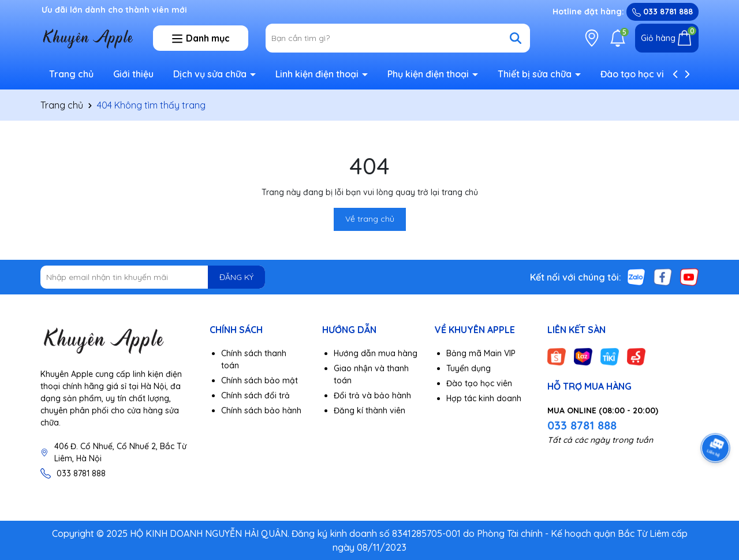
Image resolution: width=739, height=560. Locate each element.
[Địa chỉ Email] (153, 277)
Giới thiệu (133, 74)
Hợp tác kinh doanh (484, 398)
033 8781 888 (663, 12)
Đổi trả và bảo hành (372, 395)
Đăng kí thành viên (369, 410)
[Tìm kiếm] (516, 38)
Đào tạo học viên (638, 74)
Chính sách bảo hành (261, 410)
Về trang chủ (370, 219)
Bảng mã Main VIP (481, 353)
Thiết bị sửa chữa (536, 74)
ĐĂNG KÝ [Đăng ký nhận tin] (236, 277)
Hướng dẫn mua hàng (376, 353)
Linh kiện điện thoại (318, 74)
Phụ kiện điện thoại (429, 74)
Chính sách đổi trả (255, 395)
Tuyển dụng (469, 368)
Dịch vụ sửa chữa (211, 74)
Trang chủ (71, 74)
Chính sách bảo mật (260, 380)
